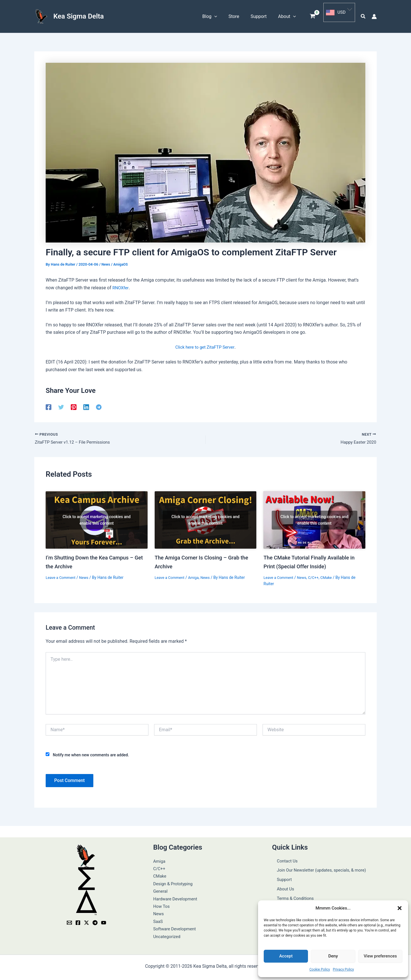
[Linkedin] (86, 405)
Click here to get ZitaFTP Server (205, 345)
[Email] (69, 921)
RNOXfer (121, 286)
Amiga (196, 576)
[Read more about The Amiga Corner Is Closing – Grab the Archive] (206, 519)
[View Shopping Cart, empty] (313, 16)
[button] (400, 908)
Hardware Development (177, 897)
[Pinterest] (74, 405)
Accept (286, 956)
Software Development (176, 927)
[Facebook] (49, 405)
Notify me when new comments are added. (91, 753)
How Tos (162, 904)
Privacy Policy (343, 969)
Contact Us (283, 859)
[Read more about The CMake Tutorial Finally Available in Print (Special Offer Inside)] (314, 519)
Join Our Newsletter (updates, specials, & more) (320, 867)
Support (280, 874)
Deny (333, 956)
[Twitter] (61, 405)
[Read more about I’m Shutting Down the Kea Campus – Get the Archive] (97, 519)
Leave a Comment (62, 576)
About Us (281, 882)
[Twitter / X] (86, 921)
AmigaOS (122, 262)
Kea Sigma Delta (79, 15)
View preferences (380, 956)
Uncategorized (168, 934)
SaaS (158, 919)
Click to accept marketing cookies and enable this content (96, 519)
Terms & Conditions (292, 889)
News (106, 262)
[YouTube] (104, 921)
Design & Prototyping (175, 882)
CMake (330, 576)
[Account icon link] (374, 15)
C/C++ (317, 576)
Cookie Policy (320, 969)
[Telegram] (99, 405)
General (161, 889)
